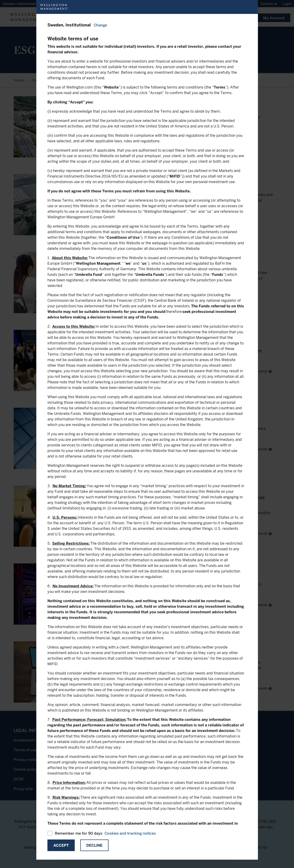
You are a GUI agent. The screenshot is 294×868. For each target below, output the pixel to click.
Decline (94, 845)
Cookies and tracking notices (130, 833)
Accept (61, 845)
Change (100, 25)
